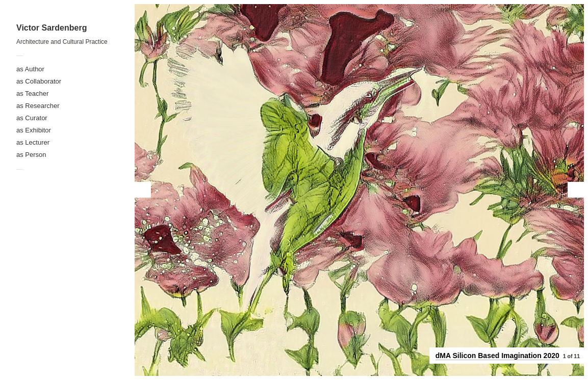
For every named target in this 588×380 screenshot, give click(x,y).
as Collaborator (39, 81)
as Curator (32, 118)
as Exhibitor (34, 130)
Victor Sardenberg (52, 28)
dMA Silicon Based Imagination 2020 (497, 356)
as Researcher (38, 106)
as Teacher (32, 93)
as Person (31, 155)
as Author (30, 69)
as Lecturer (33, 142)
